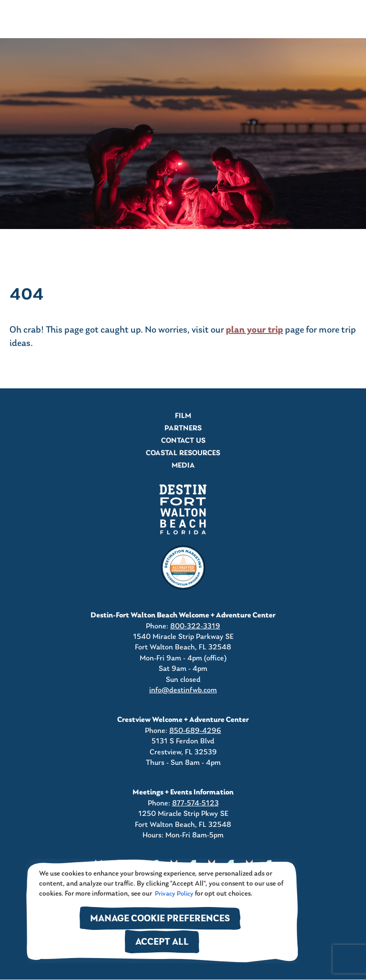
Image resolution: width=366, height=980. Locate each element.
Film (183, 416)
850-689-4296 (195, 731)
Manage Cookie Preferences (160, 919)
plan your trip (254, 330)
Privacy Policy (173, 894)
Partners (183, 428)
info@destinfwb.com (183, 690)
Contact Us (183, 441)
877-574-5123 (195, 803)
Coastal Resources (183, 453)
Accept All (162, 943)
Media (183, 466)
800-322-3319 (195, 626)
